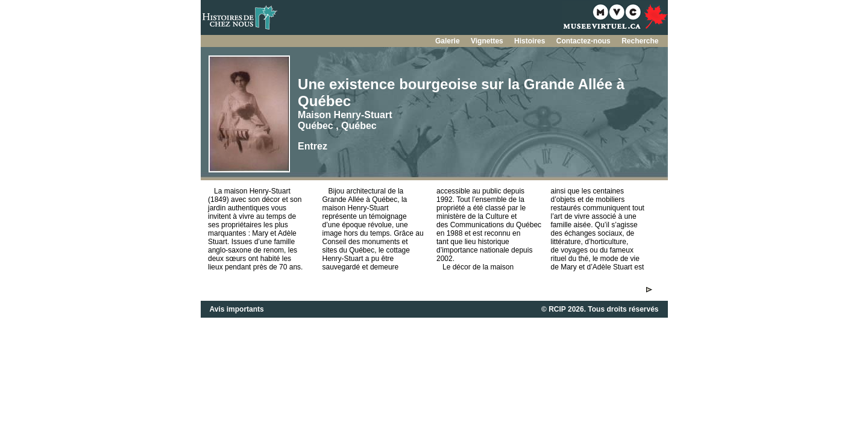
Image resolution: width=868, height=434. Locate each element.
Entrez (313, 146)
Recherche (640, 41)
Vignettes (488, 41)
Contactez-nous (584, 41)
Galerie (448, 41)
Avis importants (237, 309)
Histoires (531, 41)
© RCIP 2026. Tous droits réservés (600, 309)
